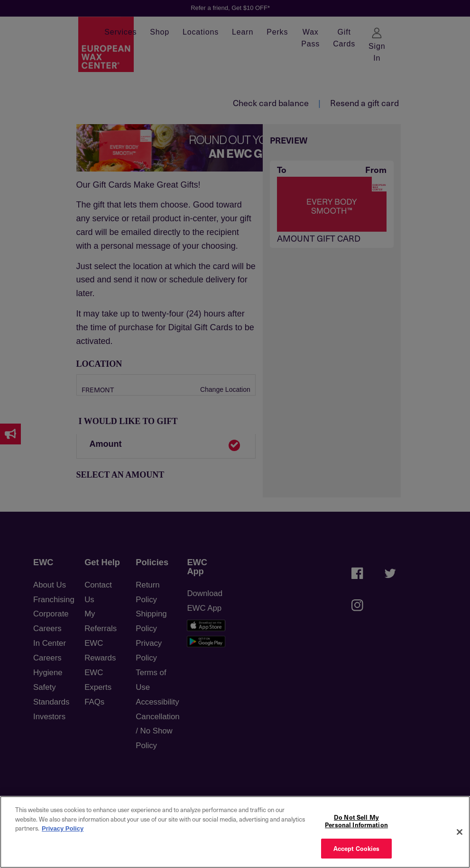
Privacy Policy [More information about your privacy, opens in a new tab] (63, 828)
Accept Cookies (357, 848)
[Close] (460, 832)
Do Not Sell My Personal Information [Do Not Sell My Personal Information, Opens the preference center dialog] (356, 821)
